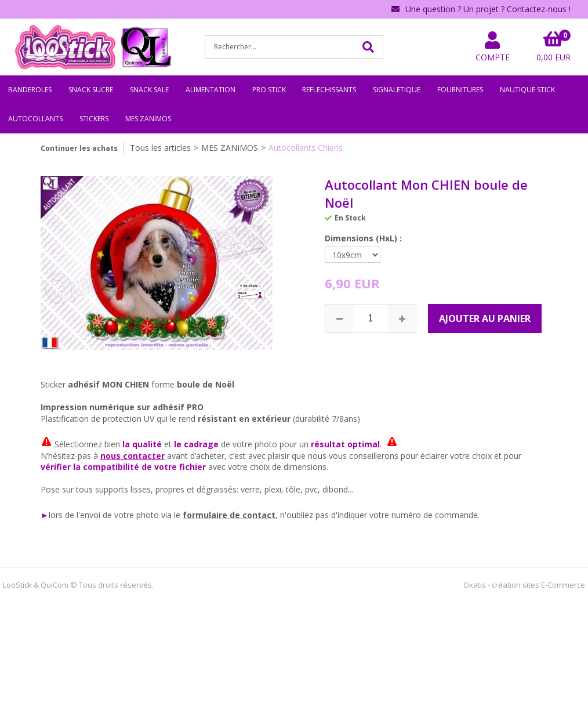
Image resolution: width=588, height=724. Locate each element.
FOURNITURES (460, 90)
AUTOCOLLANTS (35, 119)
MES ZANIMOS (148, 119)
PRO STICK (269, 90)
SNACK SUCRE (91, 90)
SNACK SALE (149, 90)
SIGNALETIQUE (397, 90)
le (178, 515)
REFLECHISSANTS (329, 90)
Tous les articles (160, 148)
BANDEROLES (30, 90)
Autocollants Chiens (306, 148)
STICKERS (94, 119)
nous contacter (133, 456)
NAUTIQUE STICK (527, 90)
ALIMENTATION (210, 90)
